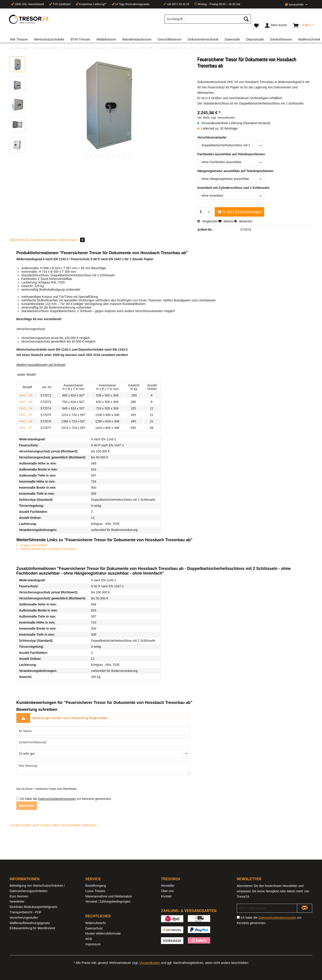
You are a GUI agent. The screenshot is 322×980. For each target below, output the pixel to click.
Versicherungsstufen (24, 918)
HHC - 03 (26, 402)
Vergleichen (208, 221)
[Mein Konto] (276, 26)
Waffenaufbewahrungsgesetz (30, 923)
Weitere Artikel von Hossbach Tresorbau (46, 549)
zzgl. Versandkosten (223, 118)
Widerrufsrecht (96, 923)
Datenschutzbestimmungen (57, 799)
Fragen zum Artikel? (32, 545)
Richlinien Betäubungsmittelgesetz (34, 907)
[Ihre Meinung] (103, 768)
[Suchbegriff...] (208, 19)
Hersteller (168, 886)
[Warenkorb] (303, 26)
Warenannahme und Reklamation (109, 896)
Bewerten (243, 221)
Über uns (167, 891)
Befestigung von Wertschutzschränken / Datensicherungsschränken (37, 888)
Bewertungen (72, 240)
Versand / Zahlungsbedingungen (108, 901)
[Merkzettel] (256, 26)
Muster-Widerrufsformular (103, 933)
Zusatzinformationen (44, 240)
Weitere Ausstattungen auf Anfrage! (41, 365)
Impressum (93, 944)
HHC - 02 (26, 395)
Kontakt (166, 896)
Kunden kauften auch (24, 825)
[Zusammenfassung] (103, 742)
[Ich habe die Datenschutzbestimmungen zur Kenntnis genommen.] (18, 798)
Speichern (27, 806)
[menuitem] (208, 21)
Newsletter (17, 901)
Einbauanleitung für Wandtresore (32, 928)
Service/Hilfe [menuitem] (295, 5)
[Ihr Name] (103, 731)
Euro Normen (19, 896)
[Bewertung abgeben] (103, 754)
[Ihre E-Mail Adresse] (267, 908)
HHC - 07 (26, 428)
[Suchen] (246, 19)
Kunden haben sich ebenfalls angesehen (68, 825)
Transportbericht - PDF (25, 912)
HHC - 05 (26, 415)
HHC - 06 (26, 421)
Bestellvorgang (96, 886)
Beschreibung (19, 240)
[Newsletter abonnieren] (305, 908)
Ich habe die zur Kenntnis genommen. (66, 799)
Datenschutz (94, 928)
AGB (89, 939)
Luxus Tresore (95, 891)
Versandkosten (150, 963)
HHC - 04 (26, 408)
